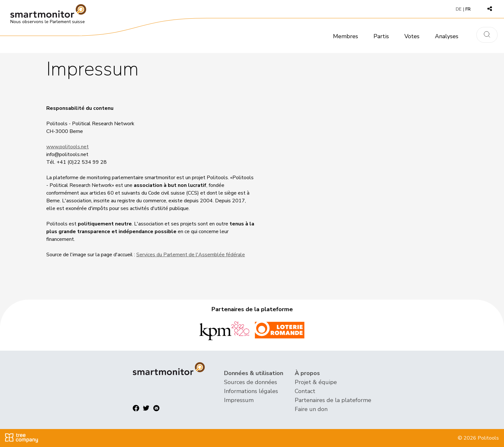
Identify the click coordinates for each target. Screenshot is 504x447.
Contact (305, 391)
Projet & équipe (316, 382)
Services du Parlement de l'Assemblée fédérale (191, 255)
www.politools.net (67, 147)
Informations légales (251, 391)
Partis (381, 36)
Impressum (239, 400)
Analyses (447, 36)
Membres (346, 36)
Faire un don (311, 409)
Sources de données (251, 382)
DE (459, 9)
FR (468, 9)
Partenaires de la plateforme (333, 400)
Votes (412, 36)
